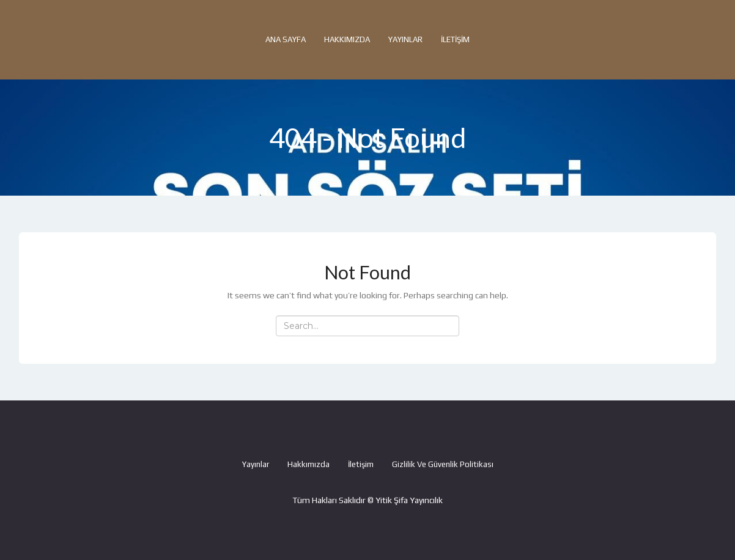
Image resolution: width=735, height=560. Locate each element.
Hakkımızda (347, 39)
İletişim (455, 39)
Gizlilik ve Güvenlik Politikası (443, 464)
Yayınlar (405, 39)
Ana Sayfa (286, 39)
